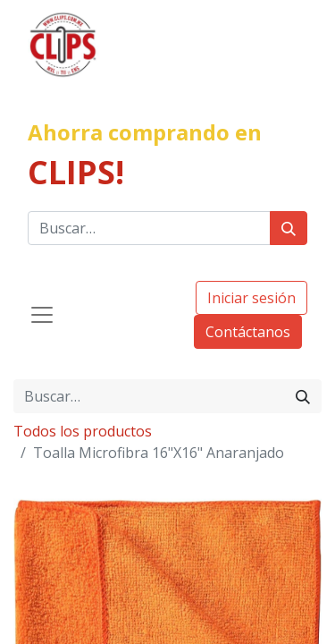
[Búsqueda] (289, 228)
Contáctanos (248, 332)
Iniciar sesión (251, 298)
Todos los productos (83, 431)
